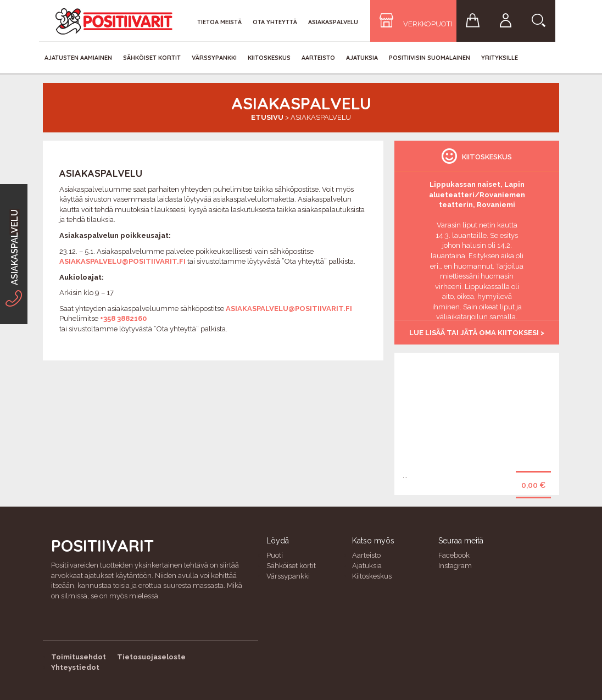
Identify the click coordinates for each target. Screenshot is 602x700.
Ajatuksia (362, 58)
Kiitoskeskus (269, 58)
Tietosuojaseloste (151, 657)
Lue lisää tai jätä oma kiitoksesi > (477, 333)
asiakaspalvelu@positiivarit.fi (122, 261)
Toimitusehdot (79, 657)
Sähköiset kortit (152, 58)
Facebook (454, 555)
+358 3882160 (123, 318)
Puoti (275, 555)
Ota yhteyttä (275, 22)
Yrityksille (500, 58)
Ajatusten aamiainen (78, 58)
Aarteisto (318, 58)
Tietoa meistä (219, 22)
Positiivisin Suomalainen (430, 58)
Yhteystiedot (75, 667)
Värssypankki (214, 58)
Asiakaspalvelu (333, 22)
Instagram (455, 566)
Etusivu (267, 117)
